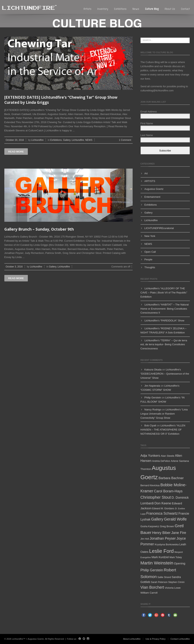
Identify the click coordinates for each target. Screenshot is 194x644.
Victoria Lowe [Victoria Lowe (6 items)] (173, 588)
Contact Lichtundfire (180, 639)
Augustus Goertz (154, 189)
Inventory (103, 9)
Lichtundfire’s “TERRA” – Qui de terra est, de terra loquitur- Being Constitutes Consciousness (164, 345)
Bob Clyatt (150, 425)
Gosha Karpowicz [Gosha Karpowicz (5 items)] (150, 526)
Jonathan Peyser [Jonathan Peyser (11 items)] (163, 538)
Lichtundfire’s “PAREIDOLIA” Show (164, 321)
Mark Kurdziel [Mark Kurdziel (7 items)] (160, 557)
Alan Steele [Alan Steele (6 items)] (167, 456)
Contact (185, 9)
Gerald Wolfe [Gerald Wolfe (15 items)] (175, 519)
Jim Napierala (152, 386)
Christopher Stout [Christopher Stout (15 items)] (156, 497)
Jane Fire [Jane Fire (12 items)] (179, 533)
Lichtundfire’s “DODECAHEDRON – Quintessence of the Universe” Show (165, 374)
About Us (170, 9)
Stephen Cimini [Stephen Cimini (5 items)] (176, 582)
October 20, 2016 (15, 140)
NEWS (89, 140)
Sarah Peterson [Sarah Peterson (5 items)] (159, 582)
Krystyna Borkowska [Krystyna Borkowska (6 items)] (167, 544)
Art (146, 173)
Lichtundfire (37, 140)
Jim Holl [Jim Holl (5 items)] (145, 539)
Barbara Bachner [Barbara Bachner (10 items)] (171, 478)
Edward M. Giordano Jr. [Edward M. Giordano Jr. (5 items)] (165, 509)
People (148, 259)
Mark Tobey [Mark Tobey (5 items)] (176, 557)
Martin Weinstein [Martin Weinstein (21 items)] (157, 563)
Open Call (150, 252)
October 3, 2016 (14, 267)
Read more (16, 152)
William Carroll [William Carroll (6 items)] (149, 593)
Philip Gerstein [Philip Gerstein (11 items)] (152, 570)
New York (150, 236)
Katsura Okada (153, 370)
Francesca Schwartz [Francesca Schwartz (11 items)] (162, 513)
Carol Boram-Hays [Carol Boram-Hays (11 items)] (168, 491)
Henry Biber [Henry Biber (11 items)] (161, 533)
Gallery (67, 140)
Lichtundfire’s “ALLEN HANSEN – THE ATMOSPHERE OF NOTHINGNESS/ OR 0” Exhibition (163, 430)
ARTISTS (150, 181)
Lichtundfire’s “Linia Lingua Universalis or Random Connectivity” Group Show (164, 414)
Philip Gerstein (153, 398)
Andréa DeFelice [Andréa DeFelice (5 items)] (161, 461)
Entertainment (152, 197)
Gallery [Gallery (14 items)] (157, 519)
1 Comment (125, 140)
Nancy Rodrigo (153, 410)
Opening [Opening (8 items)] (180, 563)
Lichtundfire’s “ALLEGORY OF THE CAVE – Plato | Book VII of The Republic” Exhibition (164, 293)
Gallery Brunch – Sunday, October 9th (39, 229)
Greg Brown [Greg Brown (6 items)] (167, 526)
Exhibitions (120, 9)
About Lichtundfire (132, 639)
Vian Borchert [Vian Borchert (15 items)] (152, 587)
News (136, 9)
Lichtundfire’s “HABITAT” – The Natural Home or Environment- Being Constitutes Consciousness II (165, 309)
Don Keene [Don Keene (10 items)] (163, 503)
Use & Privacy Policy (155, 639)
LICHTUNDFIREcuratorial (159, 228)
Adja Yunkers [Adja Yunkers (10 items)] (150, 456)
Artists (87, 9)
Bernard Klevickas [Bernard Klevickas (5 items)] (150, 485)
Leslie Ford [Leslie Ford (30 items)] (161, 551)
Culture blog (152, 9)
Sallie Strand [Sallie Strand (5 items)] (164, 577)
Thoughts (150, 267)
